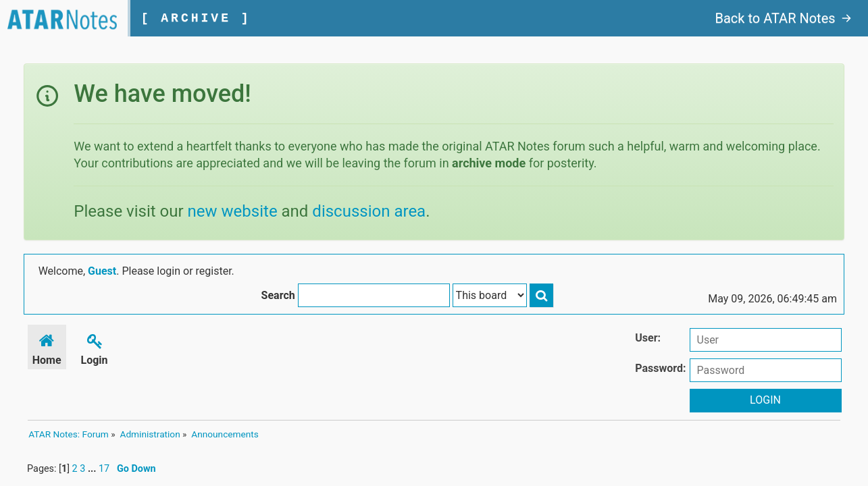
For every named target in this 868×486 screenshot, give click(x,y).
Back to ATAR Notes (786, 18)
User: (653, 339)
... (91, 476)
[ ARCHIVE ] (205, 18)
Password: (666, 370)
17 (102, 476)
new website (231, 211)
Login (94, 349)
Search (564, 273)
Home (46, 349)
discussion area (367, 211)
